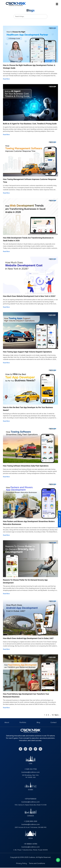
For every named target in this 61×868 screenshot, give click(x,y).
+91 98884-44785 (31, 844)
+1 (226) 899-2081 (31, 821)
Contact (54, 722)
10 (53, 715)
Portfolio (23, 722)
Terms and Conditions (37, 863)
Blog (38, 722)
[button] (57, 4)
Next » (57, 715)
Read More (6, 79)
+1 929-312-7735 (31, 769)
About (7, 722)
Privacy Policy (22, 863)
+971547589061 (31, 799)
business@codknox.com (31, 772)
